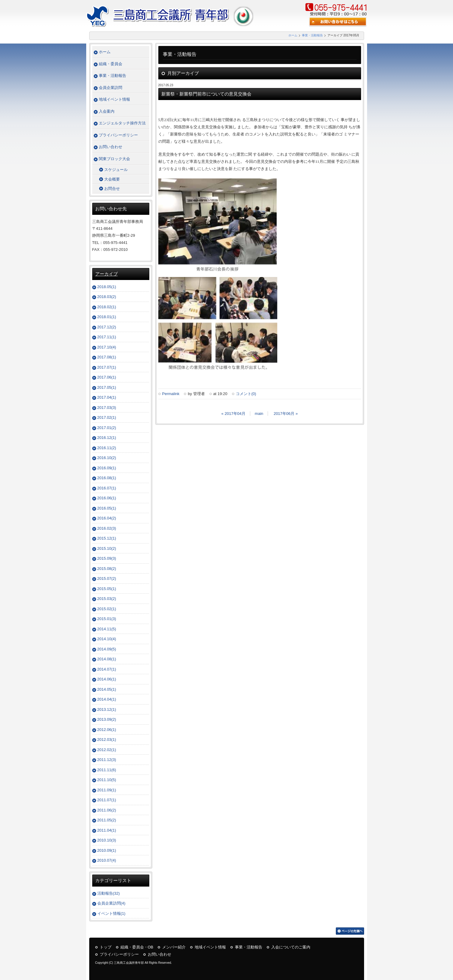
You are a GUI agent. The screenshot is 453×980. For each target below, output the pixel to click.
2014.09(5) (107, 649)
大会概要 (112, 179)
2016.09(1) (107, 468)
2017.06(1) (107, 377)
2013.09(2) (107, 719)
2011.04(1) (107, 830)
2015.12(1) (107, 538)
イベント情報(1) (111, 913)
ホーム (293, 35)
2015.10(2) (107, 548)
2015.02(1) (107, 609)
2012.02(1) (107, 750)
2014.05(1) (107, 689)
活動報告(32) (109, 893)
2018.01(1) (107, 317)
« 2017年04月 (233, 414)
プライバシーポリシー (118, 135)
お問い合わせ (111, 147)
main (259, 414)
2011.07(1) (107, 800)
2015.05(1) (107, 589)
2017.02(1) (107, 417)
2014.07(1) (107, 669)
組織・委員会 (111, 64)
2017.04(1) (107, 397)
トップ (106, 947)
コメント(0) (246, 394)
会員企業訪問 (111, 88)
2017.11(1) (107, 337)
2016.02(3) (107, 528)
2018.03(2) (107, 297)
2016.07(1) (107, 488)
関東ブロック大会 (114, 159)
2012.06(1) (107, 730)
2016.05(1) (107, 508)
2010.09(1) (107, 850)
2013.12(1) (107, 709)
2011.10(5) (107, 780)
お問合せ (112, 189)
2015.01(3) (107, 619)
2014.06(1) (107, 679)
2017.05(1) (107, 387)
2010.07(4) (107, 860)
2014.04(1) (107, 699)
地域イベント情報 (114, 99)
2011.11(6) (107, 770)
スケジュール (116, 170)
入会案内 (107, 111)
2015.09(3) (107, 558)
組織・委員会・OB (137, 947)
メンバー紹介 (174, 947)
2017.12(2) (107, 327)
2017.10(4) (107, 347)
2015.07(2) (107, 578)
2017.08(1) (107, 357)
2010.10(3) (107, 840)
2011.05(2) (107, 820)
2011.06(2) (107, 810)
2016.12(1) (107, 438)
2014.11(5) (107, 629)
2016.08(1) (107, 478)
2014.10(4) (107, 639)
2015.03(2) (107, 599)
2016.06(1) (107, 498)
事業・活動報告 (312, 35)
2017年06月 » (286, 414)
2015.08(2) (107, 569)
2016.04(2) (107, 518)
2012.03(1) (107, 740)
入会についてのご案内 (291, 947)
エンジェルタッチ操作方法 (122, 123)
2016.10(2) (107, 458)
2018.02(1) (107, 307)
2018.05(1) (107, 287)
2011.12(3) (107, 760)
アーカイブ (106, 274)
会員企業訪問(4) (111, 903)
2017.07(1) (107, 367)
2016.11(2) (107, 448)
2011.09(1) (107, 790)
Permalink (171, 394)
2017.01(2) (107, 428)
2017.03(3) (107, 408)
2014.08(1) (107, 659)
